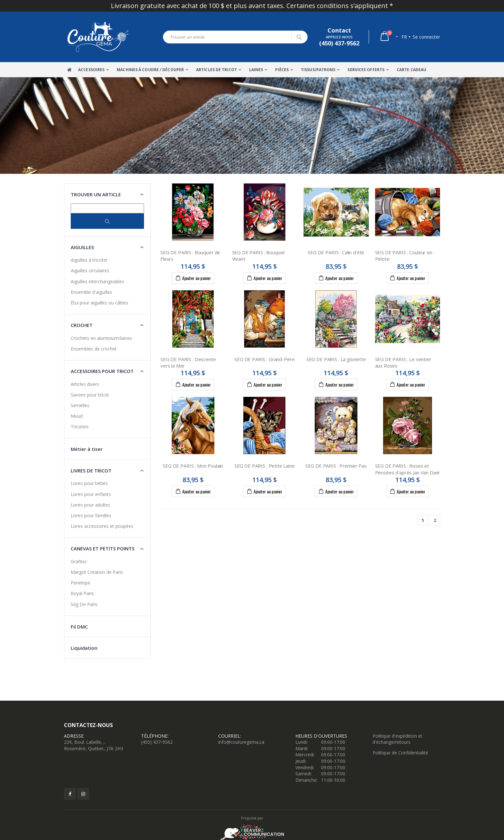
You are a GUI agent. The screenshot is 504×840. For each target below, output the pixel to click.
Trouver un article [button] (96, 194)
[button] (389, 37)
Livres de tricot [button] (91, 471)
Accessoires (91, 70)
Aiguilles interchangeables (97, 281)
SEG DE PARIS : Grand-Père (264, 359)
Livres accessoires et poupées (102, 526)
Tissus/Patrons (318, 70)
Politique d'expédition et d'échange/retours (397, 739)
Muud (77, 416)
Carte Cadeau (411, 70)
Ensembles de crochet (94, 349)
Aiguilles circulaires (90, 271)
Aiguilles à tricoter (89, 260)
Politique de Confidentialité (400, 753)
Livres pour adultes (90, 505)
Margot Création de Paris (97, 572)
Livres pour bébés (89, 483)
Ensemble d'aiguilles (91, 292)
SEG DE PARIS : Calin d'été (336, 252)
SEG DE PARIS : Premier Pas (336, 466)
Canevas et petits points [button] (103, 548)
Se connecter (426, 37)
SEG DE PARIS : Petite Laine (265, 466)
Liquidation (84, 648)
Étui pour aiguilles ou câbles (99, 303)
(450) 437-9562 (157, 742)
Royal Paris (82, 593)
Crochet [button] (82, 325)
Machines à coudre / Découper (150, 70)
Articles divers (85, 384)
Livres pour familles (91, 515)
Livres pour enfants (91, 494)
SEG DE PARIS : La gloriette (336, 359)
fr (404, 37)
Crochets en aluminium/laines (101, 338)
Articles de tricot (216, 70)
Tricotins (80, 427)
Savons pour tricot (90, 395)
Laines (256, 70)
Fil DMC (79, 627)
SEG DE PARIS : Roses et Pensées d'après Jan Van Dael (407, 469)
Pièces (282, 70)
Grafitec (79, 561)
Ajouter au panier (193, 278)
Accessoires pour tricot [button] (102, 371)
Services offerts (366, 70)
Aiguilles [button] (82, 247)
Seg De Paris (84, 604)
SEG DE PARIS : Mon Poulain (193, 466)
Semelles (80, 405)
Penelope (81, 583)
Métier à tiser (87, 449)
